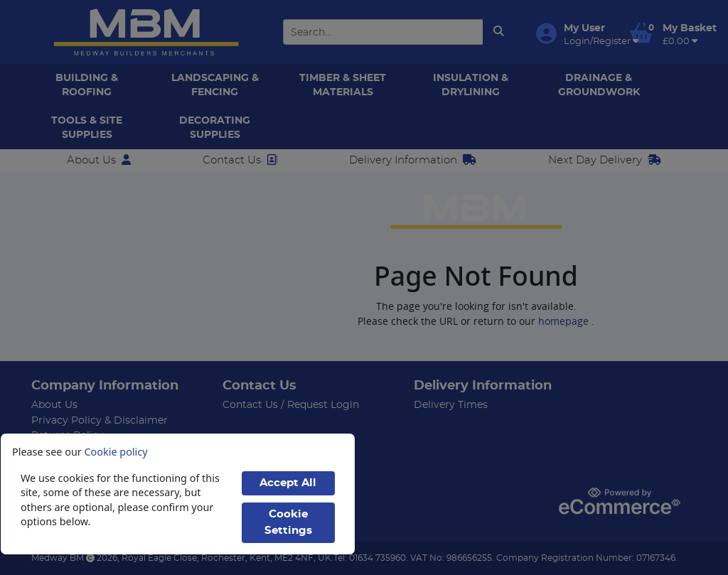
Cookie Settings (288, 522)
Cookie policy (116, 452)
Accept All (288, 483)
